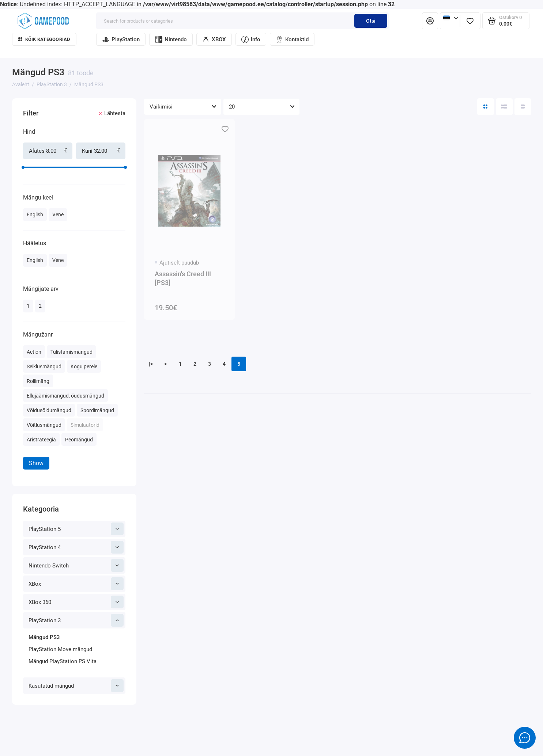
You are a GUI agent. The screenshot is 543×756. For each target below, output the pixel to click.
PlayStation (121, 39)
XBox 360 (76, 602)
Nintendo (171, 39)
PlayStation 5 (76, 529)
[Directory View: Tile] (486, 107)
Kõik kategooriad (44, 39)
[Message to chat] (525, 738)
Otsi (371, 21)
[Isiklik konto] (430, 21)
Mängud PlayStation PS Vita (63, 661)
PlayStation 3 (76, 620)
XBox (76, 584)
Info (251, 39)
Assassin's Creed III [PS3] (183, 278)
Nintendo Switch (76, 565)
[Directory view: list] (504, 107)
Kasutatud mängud (76, 686)
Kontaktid (292, 39)
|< (151, 364)
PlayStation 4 (76, 547)
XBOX (214, 39)
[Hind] (10, 99)
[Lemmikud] (470, 21)
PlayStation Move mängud (60, 649)
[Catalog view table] (523, 107)
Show (36, 463)
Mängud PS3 (44, 637)
